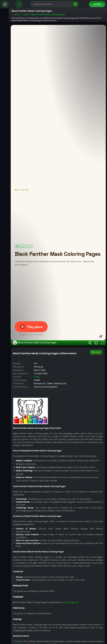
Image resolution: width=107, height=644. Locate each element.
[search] (75, 4)
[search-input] (52, 4)
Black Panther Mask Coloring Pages (35, 349)
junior (37, 383)
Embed (96, 359)
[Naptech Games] (19, 4)
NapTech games (70, 609)
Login (97, 4)
